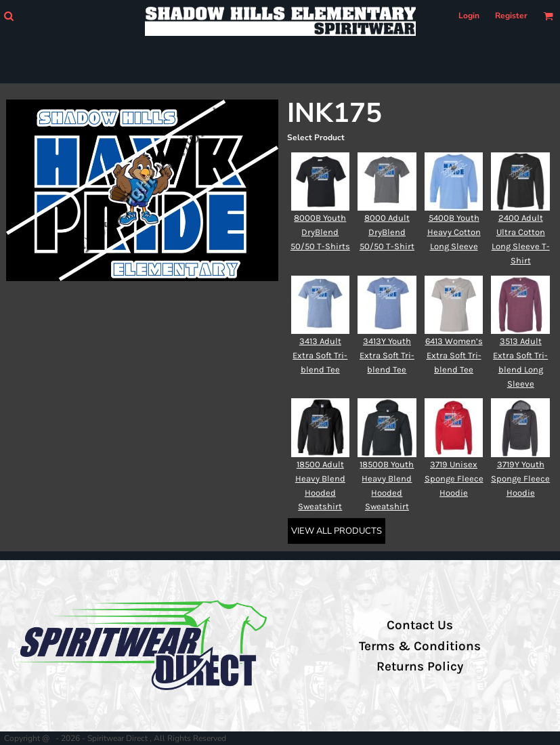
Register (511, 16)
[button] (8, 16)
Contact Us (420, 625)
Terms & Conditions (420, 646)
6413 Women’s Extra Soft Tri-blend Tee (454, 355)
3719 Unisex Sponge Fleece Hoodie (454, 478)
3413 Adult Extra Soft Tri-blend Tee (320, 355)
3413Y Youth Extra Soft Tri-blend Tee (387, 355)
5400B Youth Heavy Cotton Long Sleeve (454, 232)
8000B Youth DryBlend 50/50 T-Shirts (320, 232)
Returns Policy (420, 666)
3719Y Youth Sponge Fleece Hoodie (520, 478)
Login (469, 16)
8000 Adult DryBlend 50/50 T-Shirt (387, 232)
